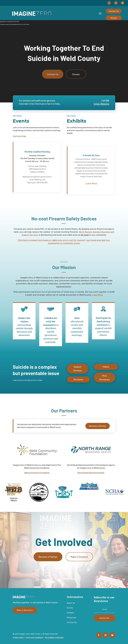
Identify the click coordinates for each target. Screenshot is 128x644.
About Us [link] (71, 603)
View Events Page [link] (19, 136)
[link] (32, 14)
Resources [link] (71, 617)
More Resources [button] (105, 379)
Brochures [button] (78, 380)
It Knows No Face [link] (91, 162)
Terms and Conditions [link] (34, 637)
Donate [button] (114, 18)
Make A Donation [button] (79, 558)
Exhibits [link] (70, 613)
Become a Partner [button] (98, 427)
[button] (109, 3)
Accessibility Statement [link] (54, 637)
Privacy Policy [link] (18, 637)
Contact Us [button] (114, 11)
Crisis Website (101, 104)
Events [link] (70, 608)
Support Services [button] (77, 370)
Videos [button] (106, 368)
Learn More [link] (96, 294)
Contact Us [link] (72, 622)
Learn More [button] (91, 190)
